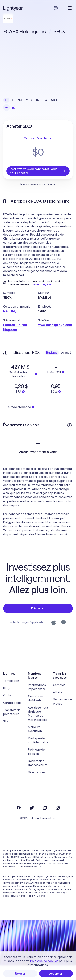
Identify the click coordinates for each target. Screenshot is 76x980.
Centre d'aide (12, 717)
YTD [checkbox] (29, 100)
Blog (6, 703)
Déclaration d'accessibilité (38, 778)
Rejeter (20, 974)
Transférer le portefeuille (12, 727)
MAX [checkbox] (54, 100)
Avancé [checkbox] (66, 353)
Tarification (11, 695)
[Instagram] (58, 822)
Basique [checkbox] (52, 353)
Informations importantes (37, 702)
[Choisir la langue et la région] (56, 8)
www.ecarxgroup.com (55, 325)
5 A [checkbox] (45, 100)
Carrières (59, 699)
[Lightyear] (13, 8)
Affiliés (57, 707)
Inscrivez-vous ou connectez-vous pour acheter (38, 171)
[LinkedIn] (45, 822)
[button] (21, 293)
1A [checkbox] (37, 100)
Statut (8, 736)
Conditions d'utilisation (36, 713)
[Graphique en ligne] (6, 107)
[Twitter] (32, 822)
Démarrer (38, 623)
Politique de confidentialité (38, 755)
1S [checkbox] (13, 100)
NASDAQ (10, 311)
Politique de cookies (36, 766)
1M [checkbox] (20, 100)
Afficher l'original (41, 284)
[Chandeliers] (14, 107)
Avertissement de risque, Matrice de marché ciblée (38, 728)
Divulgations (37, 787)
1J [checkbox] (6, 100)
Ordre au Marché (38, 138)
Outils (7, 710)
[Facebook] (19, 822)
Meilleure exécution (35, 744)
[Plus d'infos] (70, 425)
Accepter (56, 974)
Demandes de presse (62, 716)
